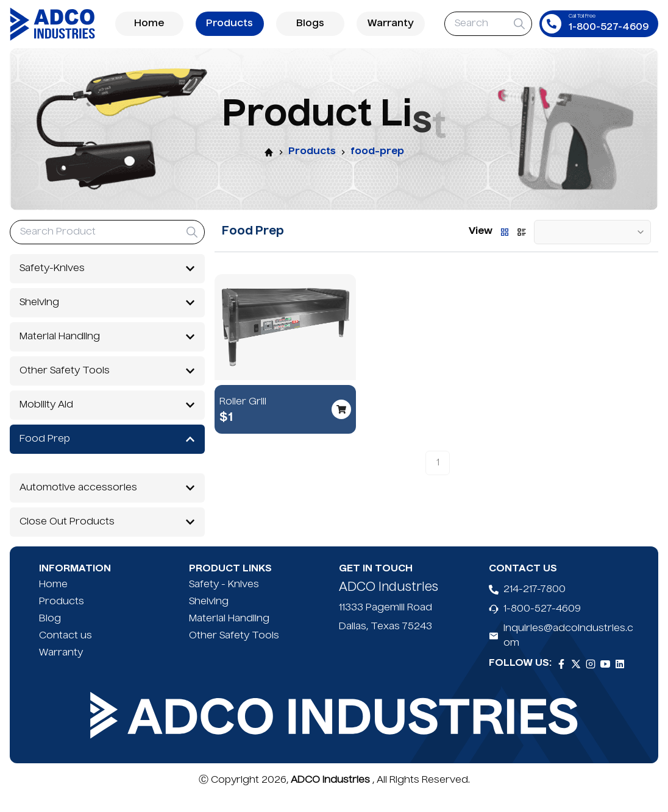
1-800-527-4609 (542, 624)
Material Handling (229, 634)
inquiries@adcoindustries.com (568, 651)
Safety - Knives (224, 599)
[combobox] (592, 232)
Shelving (209, 616)
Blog (50, 634)
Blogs (310, 24)
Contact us (66, 651)
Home (149, 24)
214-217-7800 (535, 604)
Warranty (391, 24)
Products (229, 24)
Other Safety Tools (234, 651)
